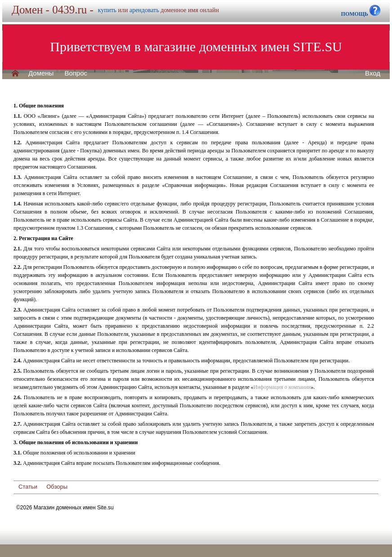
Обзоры (57, 487)
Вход (373, 73)
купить (107, 10)
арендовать (144, 10)
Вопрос (76, 73)
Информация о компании (282, 387)
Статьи (28, 487)
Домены (41, 73)
